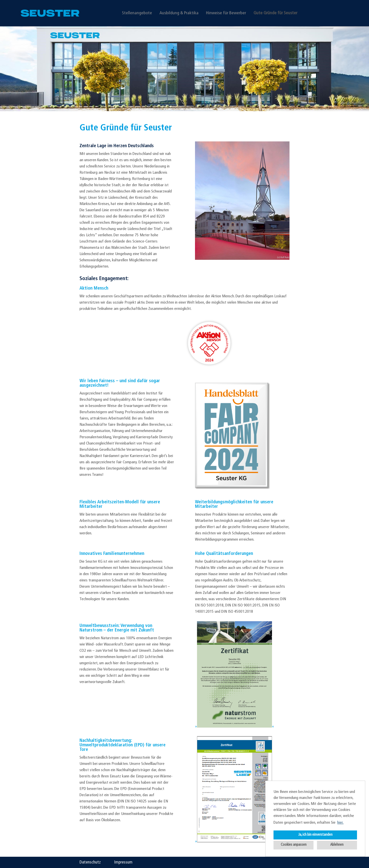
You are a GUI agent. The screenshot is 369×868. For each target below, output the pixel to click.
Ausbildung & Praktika (179, 13)
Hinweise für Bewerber (226, 13)
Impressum (123, 862)
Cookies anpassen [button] (294, 845)
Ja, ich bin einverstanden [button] (315, 835)
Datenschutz (90, 862)
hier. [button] (340, 823)
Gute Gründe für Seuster (275, 13)
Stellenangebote (137, 13)
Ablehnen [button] (337, 845)
